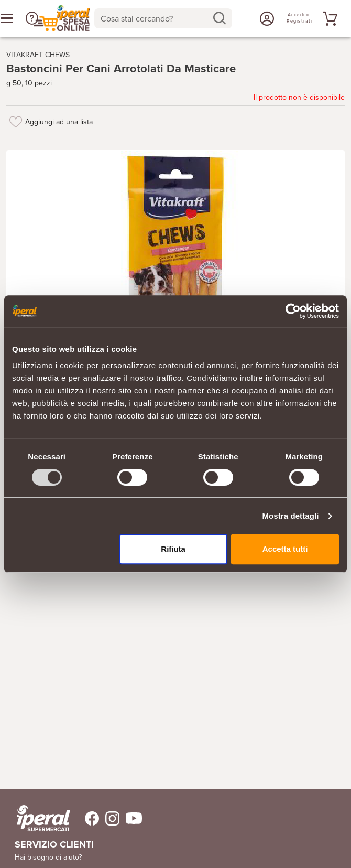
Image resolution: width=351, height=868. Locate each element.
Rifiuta (173, 549)
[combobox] (163, 18)
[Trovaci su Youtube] (131, 818)
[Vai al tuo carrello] (328, 18)
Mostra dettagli (290, 516)
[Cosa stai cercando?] (155, 18)
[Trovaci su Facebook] (86, 818)
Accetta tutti (285, 549)
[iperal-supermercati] (43, 818)
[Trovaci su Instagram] (109, 818)
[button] (32, 18)
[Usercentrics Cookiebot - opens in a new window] (293, 311)
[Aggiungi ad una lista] (16, 122)
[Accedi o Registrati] (266, 18)
